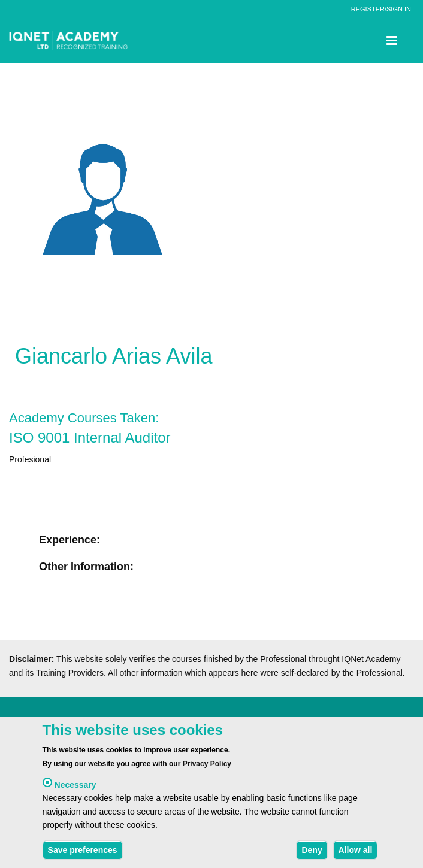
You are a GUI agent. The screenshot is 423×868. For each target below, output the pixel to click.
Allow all (356, 852)
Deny (312, 852)
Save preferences (83, 852)
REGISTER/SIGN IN (381, 9)
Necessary (75, 787)
